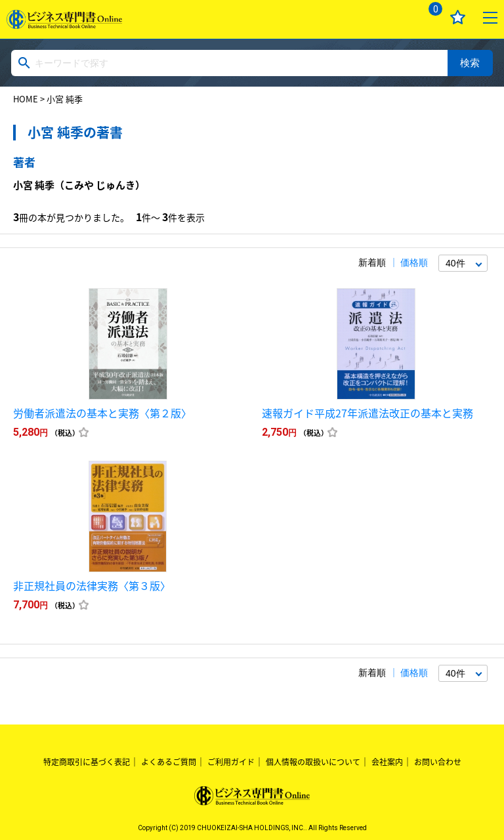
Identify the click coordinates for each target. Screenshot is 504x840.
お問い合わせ (438, 762)
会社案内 (387, 762)
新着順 (372, 262)
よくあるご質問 (169, 762)
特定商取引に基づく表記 (87, 762)
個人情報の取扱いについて (313, 762)
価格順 (414, 262)
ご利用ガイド (231, 762)
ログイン (396, 17)
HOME (26, 99)
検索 (470, 63)
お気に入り (458, 17)
